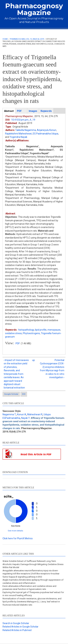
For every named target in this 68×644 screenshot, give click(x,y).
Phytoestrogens (31, 333)
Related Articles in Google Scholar (20, 627)
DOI (24, 394)
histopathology (26, 330)
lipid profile (41, 330)
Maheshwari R (35, 414)
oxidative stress (13, 333)
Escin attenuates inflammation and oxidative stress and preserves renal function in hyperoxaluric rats (29, 588)
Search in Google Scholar (16, 623)
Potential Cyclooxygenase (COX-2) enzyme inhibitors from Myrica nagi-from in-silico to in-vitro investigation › (52, 369)
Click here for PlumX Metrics (18, 538)
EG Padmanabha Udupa (46, 134)
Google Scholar (11, 394)
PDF (18, 343)
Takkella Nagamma (26, 130)
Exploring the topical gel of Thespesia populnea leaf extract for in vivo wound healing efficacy (33, 594)
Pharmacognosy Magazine (34, 9)
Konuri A (22, 414)
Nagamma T (9, 414)
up (33, 360)
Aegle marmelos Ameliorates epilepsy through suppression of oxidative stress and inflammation (33, 581)
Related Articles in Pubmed (17, 630)
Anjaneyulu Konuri (47, 130)
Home (5, 39)
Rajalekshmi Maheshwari (18, 134)
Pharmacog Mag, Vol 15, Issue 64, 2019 (27, 39)
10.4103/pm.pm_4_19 (23, 120)
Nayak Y (25, 418)
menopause (54, 330)
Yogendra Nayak (18, 137)
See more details (15, 531)
